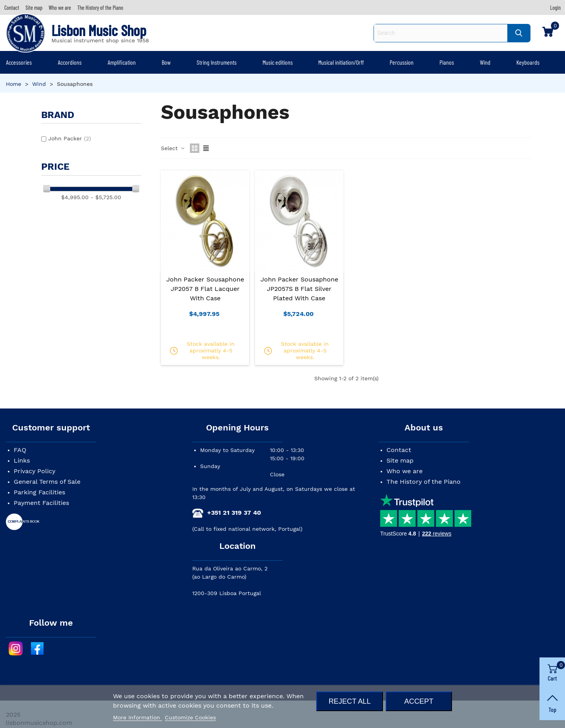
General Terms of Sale (47, 482)
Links (22, 460)
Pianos (447, 62)
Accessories (19, 62)
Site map (400, 460)
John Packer (70, 138)
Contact (399, 450)
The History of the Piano (424, 482)
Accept (419, 701)
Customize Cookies (190, 717)
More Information (138, 717)
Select (173, 148)
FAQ (20, 450)
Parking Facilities (39, 492)
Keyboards (528, 62)
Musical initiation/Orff (341, 62)
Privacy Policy (35, 471)
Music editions (278, 62)
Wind (485, 62)
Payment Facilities (41, 503)
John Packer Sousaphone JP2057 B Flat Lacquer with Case (205, 289)
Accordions (70, 62)
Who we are (405, 471)
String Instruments (217, 62)
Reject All (349, 701)
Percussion (402, 62)
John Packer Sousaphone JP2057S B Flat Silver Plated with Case (299, 289)
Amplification (122, 62)
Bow (166, 62)
